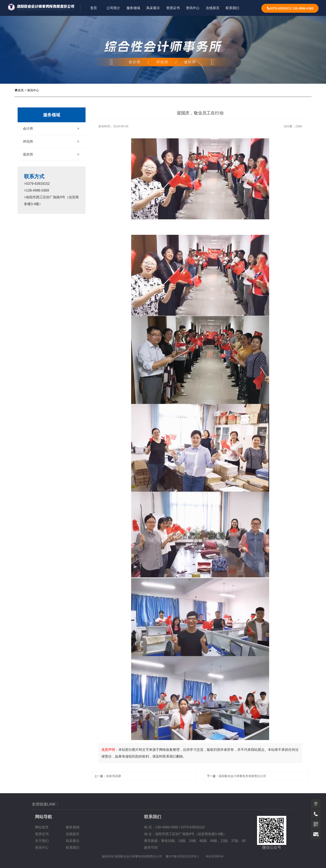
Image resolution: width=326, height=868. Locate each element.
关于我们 (42, 841)
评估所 (51, 142)
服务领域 (73, 827)
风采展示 (73, 841)
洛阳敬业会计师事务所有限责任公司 (242, 776)
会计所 (51, 129)
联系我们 (73, 848)
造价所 (51, 154)
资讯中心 (33, 90)
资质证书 (42, 834)
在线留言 (73, 834)
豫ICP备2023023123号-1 (182, 856)
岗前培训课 (114, 776)
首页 (21, 90)
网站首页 (42, 827)
